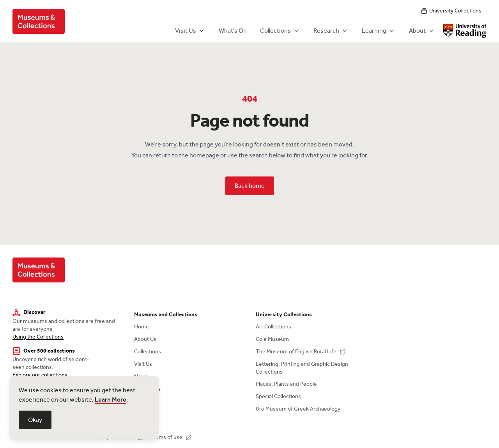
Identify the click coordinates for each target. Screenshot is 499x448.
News (141, 377)
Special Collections (278, 396)
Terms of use (171, 437)
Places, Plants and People (286, 384)
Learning (379, 31)
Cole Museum (272, 339)
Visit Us (190, 31)
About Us (145, 339)
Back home (250, 186)
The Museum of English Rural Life (301, 352)
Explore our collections (40, 375)
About (422, 31)
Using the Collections (38, 337)
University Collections (451, 11)
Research (331, 31)
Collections (280, 31)
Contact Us (147, 389)
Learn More (111, 399)
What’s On (233, 31)
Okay (35, 420)
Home (142, 327)
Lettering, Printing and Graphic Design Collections (302, 368)
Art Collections (273, 327)
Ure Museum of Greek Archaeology (298, 409)
